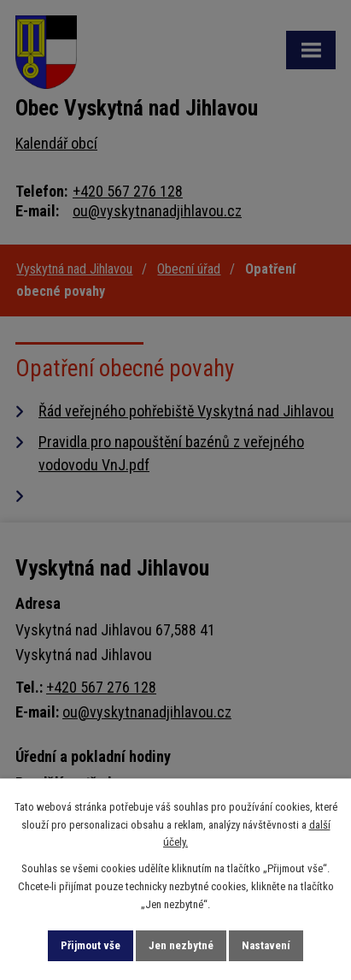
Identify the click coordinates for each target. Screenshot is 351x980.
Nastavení (266, 945)
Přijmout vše (91, 945)
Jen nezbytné (181, 945)
